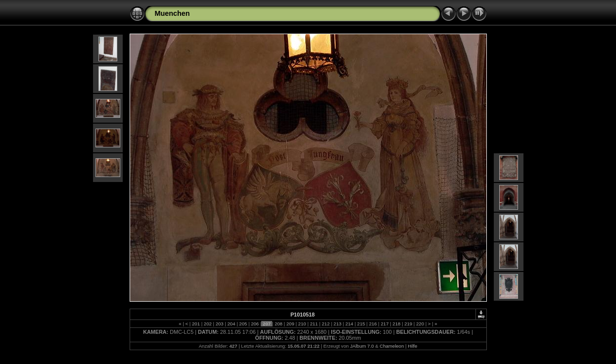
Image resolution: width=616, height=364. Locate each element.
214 (349, 324)
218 (397, 324)
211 (314, 324)
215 (361, 324)
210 (302, 324)
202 (208, 324)
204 (231, 324)
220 (420, 324)
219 (408, 324)
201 (196, 324)
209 (290, 324)
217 (385, 324)
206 (255, 324)
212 (326, 324)
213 (337, 324)
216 (373, 324)
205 (243, 324)
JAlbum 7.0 (362, 346)
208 (278, 324)
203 (219, 324)
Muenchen (172, 13)
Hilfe (412, 346)
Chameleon (392, 346)
